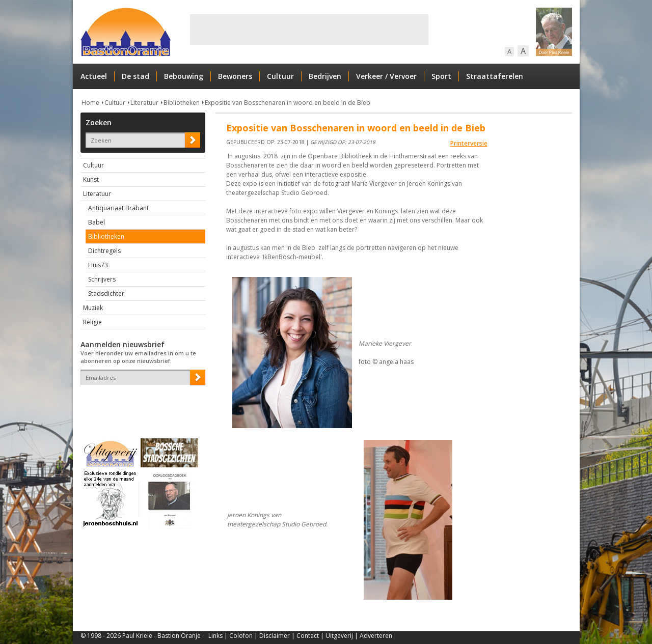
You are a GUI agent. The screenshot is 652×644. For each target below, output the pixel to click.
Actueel (94, 76)
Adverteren (376, 636)
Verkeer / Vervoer (386, 76)
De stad (135, 76)
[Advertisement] (309, 30)
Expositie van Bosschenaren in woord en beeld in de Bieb (288, 103)
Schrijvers (102, 279)
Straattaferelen (495, 76)
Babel (97, 222)
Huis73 (98, 265)
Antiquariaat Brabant (118, 208)
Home (90, 103)
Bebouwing (184, 76)
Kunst (91, 179)
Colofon (241, 636)
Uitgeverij (339, 636)
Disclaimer (275, 636)
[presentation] (140, 403)
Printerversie (469, 143)
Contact (308, 636)
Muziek (93, 308)
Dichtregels (104, 251)
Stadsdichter (106, 293)
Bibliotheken (182, 103)
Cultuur (280, 76)
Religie (92, 322)
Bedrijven (325, 76)
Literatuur (144, 103)
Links (215, 636)
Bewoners (235, 76)
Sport (441, 76)
